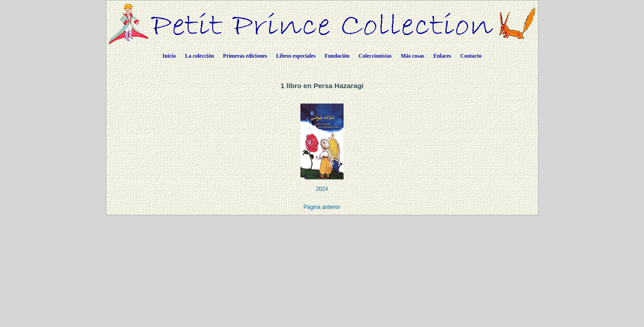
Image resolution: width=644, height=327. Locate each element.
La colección (200, 56)
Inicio (169, 56)
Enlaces (442, 56)
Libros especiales (296, 56)
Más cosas (413, 56)
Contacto (471, 56)
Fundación (337, 56)
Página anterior (322, 207)
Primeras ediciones (245, 56)
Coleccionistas (375, 56)
